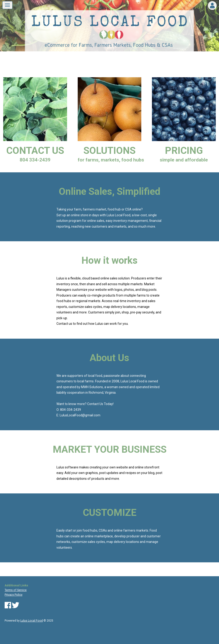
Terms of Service (16, 590)
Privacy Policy (14, 595)
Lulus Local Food (32, 621)
